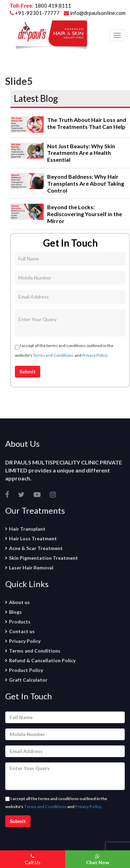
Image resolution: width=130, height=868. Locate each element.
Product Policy (26, 670)
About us (19, 602)
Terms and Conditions (53, 355)
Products (20, 622)
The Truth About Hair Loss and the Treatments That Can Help (87, 123)
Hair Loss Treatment (33, 538)
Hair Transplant (27, 529)
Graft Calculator (28, 680)
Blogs (15, 612)
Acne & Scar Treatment (36, 548)
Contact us (22, 631)
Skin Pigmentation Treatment (44, 558)
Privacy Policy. (95, 355)
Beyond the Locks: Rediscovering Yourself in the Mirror (85, 214)
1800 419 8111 (53, 6)
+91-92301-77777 (38, 13)
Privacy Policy (25, 641)
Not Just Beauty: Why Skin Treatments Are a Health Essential (81, 153)
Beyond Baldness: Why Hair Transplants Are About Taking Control (86, 183)
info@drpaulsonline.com (95, 13)
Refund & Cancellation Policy (42, 660)
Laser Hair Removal (31, 568)
